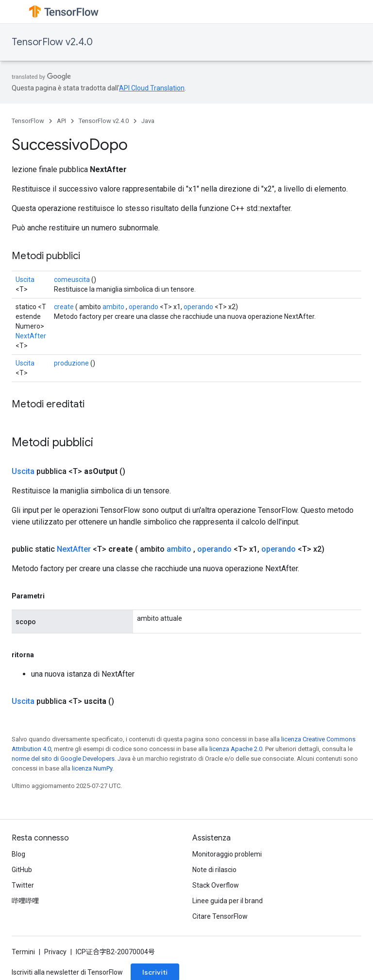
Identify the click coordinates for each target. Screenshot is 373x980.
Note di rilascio (214, 870)
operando (144, 307)
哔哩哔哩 (25, 901)
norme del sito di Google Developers (63, 759)
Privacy (55, 952)
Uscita (25, 280)
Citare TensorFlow (220, 916)
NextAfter (31, 336)
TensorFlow (28, 121)
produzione (71, 363)
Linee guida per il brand (228, 901)
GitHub (22, 870)
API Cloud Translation (152, 88)
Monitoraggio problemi (227, 854)
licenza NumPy (92, 768)
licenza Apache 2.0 (236, 749)
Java (148, 121)
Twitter (23, 885)
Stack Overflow (216, 885)
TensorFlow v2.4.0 (52, 42)
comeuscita (72, 280)
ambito (113, 307)
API (61, 121)
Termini (23, 952)
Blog (18, 854)
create (64, 307)
